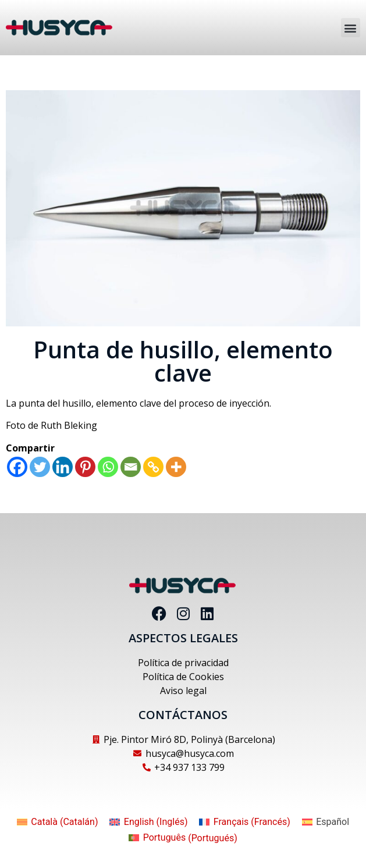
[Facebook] (17, 467)
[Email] (131, 467)
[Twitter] (40, 467)
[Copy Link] (153, 467)
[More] (176, 467)
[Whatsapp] (108, 467)
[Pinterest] (85, 467)
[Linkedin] (63, 467)
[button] (351, 28)
